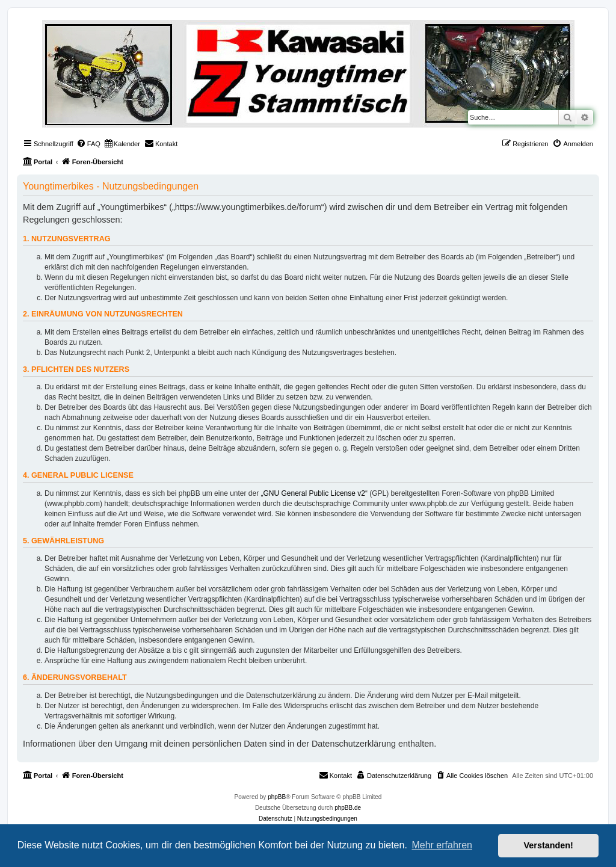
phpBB (277, 797)
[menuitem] (88, 144)
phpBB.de (348, 808)
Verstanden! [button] (549, 845)
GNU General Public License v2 (314, 493)
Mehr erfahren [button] (442, 845)
